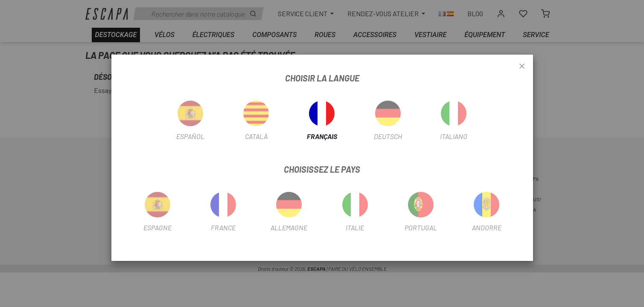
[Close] (522, 67)
